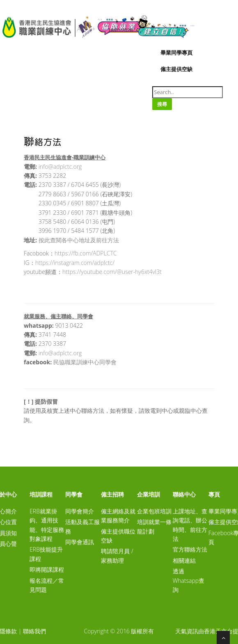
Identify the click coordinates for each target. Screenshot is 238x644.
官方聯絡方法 (190, 549)
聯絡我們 (34, 631)
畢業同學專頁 (176, 53)
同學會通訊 (80, 542)
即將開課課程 (47, 569)
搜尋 (162, 104)
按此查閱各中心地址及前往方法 (79, 240)
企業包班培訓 (154, 511)
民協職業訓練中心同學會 (85, 362)
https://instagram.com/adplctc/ (75, 263)
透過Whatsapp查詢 (189, 580)
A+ (92, 29)
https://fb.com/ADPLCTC (86, 253)
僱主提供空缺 (176, 69)
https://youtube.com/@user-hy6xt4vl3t (112, 272)
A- (80, 29)
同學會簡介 (80, 511)
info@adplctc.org (60, 167)
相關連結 (184, 560)
